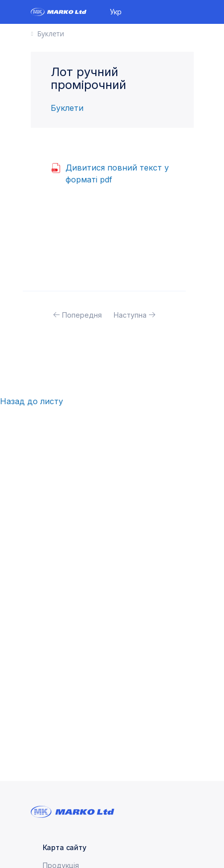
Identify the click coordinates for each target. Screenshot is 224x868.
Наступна (130, 315)
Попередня (82, 315)
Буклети (67, 108)
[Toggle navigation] (190, 12)
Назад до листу (32, 401)
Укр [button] (116, 12)
